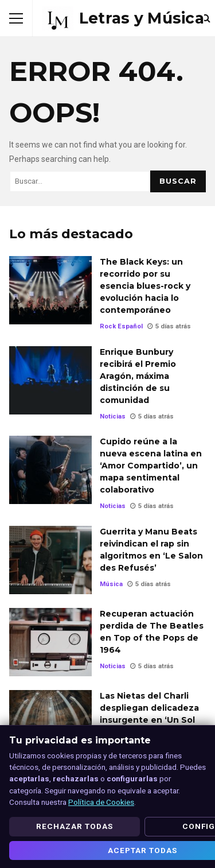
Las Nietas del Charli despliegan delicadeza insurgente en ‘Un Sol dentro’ (50, 724)
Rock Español (121, 326)
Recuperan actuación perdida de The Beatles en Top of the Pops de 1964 (50, 642)
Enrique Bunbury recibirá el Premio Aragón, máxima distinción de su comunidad (50, 380)
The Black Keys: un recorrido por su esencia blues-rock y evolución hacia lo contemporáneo (50, 290)
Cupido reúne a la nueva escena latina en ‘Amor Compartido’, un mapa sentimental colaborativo (50, 470)
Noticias (113, 416)
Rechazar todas (75, 826)
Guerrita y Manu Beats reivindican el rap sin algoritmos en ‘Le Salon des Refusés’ (50, 560)
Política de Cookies (101, 802)
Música (111, 584)
